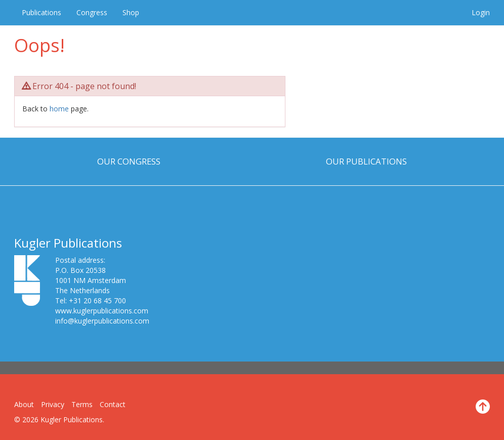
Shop (131, 12)
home (59, 109)
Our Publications (366, 161)
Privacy (53, 404)
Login (481, 12)
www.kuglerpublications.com (102, 311)
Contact (113, 404)
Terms (82, 404)
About (24, 404)
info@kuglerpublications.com (102, 321)
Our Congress (129, 161)
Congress (92, 12)
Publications (41, 12)
